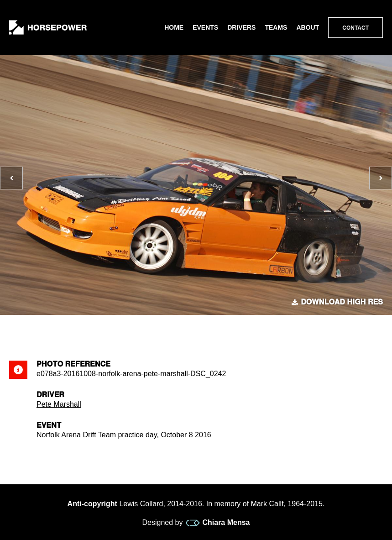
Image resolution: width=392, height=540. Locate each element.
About (308, 27)
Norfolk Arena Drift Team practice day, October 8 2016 (124, 435)
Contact (355, 28)
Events (205, 27)
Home (174, 27)
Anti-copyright (92, 504)
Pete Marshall (59, 404)
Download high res (337, 302)
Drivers (241, 27)
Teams (276, 27)
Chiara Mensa (218, 523)
